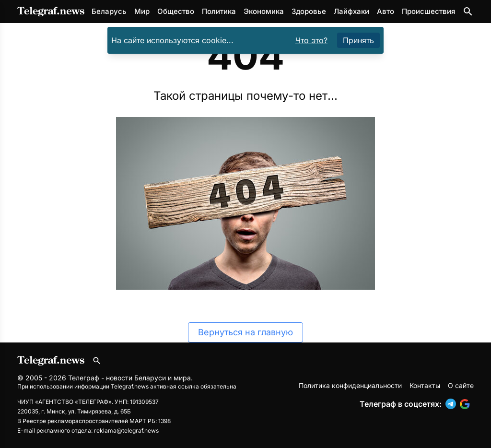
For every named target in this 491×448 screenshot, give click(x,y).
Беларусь (109, 11)
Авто (386, 11)
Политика (219, 11)
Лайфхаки (351, 11)
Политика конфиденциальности (350, 385)
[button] (453, 404)
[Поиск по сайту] (468, 12)
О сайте (461, 385)
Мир (142, 11)
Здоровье (309, 11)
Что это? (311, 40)
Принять (358, 40)
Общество (176, 11)
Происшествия (428, 11)
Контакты (425, 385)
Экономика (264, 11)
